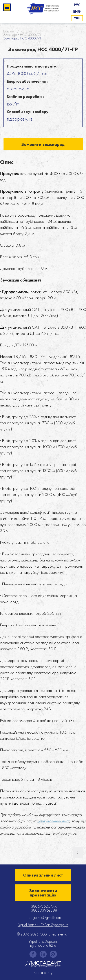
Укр (77, 18)
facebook (33, 954)
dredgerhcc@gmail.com (43, 917)
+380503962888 (43, 910)
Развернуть (7, 7)
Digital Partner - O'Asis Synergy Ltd (43, 925)
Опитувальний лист (43, 875)
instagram (43, 954)
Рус (77, 5)
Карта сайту (43, 973)
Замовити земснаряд (43, 144)
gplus (53, 954)
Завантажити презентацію (43, 893)
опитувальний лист (53, 821)
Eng (77, 12)
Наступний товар (78, 853)
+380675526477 (43, 906)
